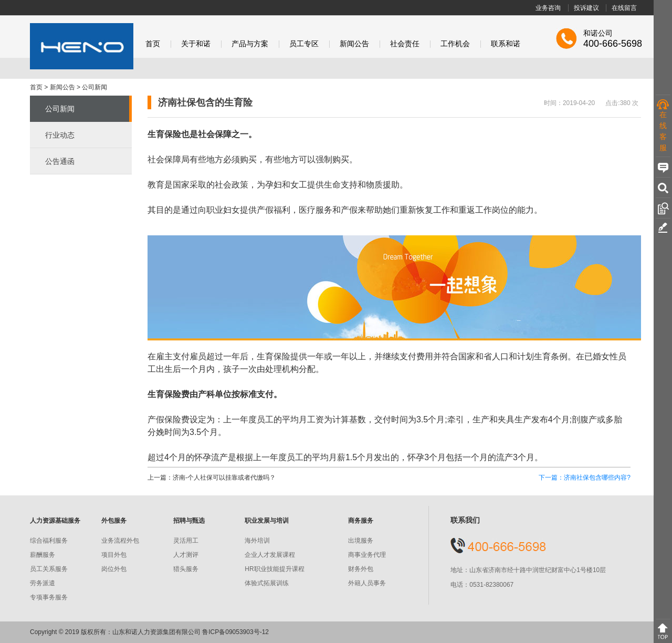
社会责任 (405, 44)
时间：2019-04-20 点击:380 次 (591, 103)
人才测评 (186, 555)
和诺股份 (82, 46)
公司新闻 (94, 87)
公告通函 (60, 161)
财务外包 (361, 569)
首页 (153, 44)
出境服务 (361, 541)
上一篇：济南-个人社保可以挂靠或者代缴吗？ (212, 478)
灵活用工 (186, 541)
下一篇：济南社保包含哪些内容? (585, 478)
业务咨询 (548, 8)
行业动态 (60, 135)
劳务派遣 (43, 583)
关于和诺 (196, 44)
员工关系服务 (49, 569)
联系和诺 (506, 44)
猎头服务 (186, 569)
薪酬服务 (43, 555)
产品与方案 (250, 44)
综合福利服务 (49, 541)
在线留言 (624, 8)
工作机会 (455, 44)
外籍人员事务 (367, 583)
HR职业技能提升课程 (274, 569)
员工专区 (304, 44)
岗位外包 (114, 569)
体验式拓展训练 (267, 583)
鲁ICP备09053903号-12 (235, 632)
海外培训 (257, 541)
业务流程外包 (120, 541)
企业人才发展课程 (270, 555)
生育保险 (164, 394)
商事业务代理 (367, 555)
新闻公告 (354, 44)
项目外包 (114, 555)
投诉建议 (586, 8)
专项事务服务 (49, 597)
